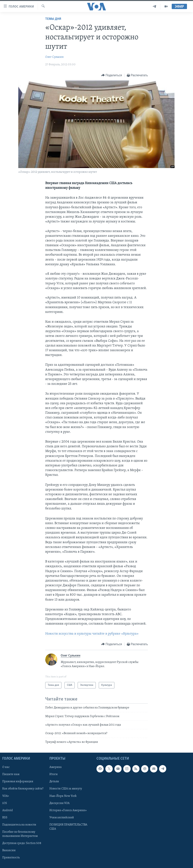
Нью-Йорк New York (63, 796)
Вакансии (9, 850)
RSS (5, 818)
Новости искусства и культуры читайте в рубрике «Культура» (92, 634)
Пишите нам (11, 775)
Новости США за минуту (66, 789)
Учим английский (62, 818)
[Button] (112, 75)
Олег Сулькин (54, 57)
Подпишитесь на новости (19, 825)
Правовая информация (18, 782)
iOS (5, 803)
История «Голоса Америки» (68, 810)
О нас (6, 767)
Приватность (11, 858)
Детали (54, 782)
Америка (56, 767)
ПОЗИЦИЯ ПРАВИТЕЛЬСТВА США (68, 827)
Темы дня (53, 19)
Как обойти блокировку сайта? (23, 789)
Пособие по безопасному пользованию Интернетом (20, 834)
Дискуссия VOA (59, 803)
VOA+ (6, 796)
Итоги (54, 775)
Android (8, 810)
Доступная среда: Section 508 (22, 843)
